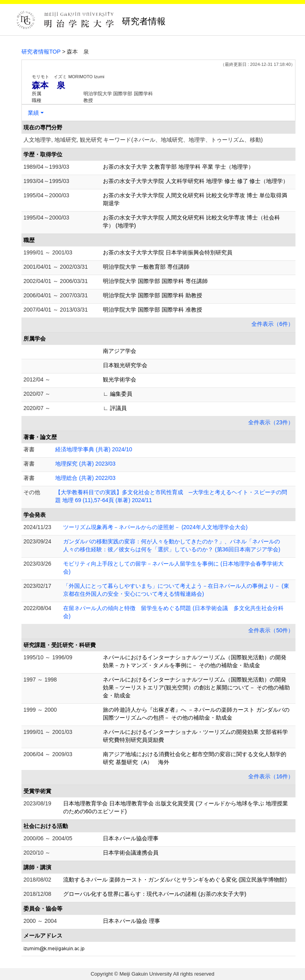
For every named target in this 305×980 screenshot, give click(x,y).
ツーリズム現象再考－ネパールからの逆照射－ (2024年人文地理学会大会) (155, 527)
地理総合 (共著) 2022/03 (85, 478)
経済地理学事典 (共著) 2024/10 (94, 449)
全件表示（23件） (271, 422)
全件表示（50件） (271, 630)
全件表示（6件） (272, 324)
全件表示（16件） (271, 776)
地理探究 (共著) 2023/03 (85, 464)
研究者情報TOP (41, 52)
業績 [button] (33, 113)
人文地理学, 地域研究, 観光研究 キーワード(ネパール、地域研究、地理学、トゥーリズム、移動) (143, 140)
